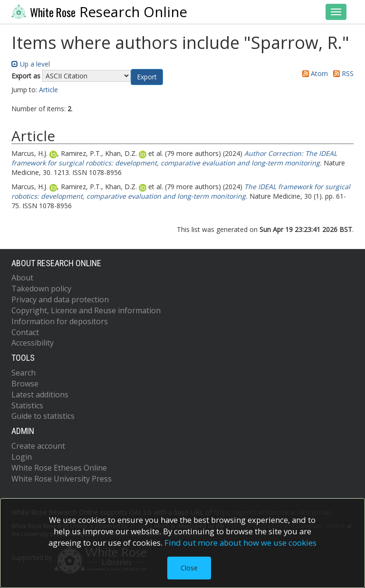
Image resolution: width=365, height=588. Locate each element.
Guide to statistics (43, 416)
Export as (26, 76)
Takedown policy (41, 289)
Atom (313, 73)
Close (189, 568)
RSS (342, 73)
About (22, 278)
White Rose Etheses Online (59, 468)
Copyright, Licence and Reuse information (86, 310)
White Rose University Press (62, 479)
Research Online (99, 12)
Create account (38, 446)
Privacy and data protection (60, 299)
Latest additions (40, 395)
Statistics (27, 405)
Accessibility (33, 343)
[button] (147, 77)
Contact (25, 332)
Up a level (31, 64)
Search (24, 373)
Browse (25, 384)
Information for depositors (60, 321)
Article (48, 90)
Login (22, 457)
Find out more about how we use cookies (240, 543)
